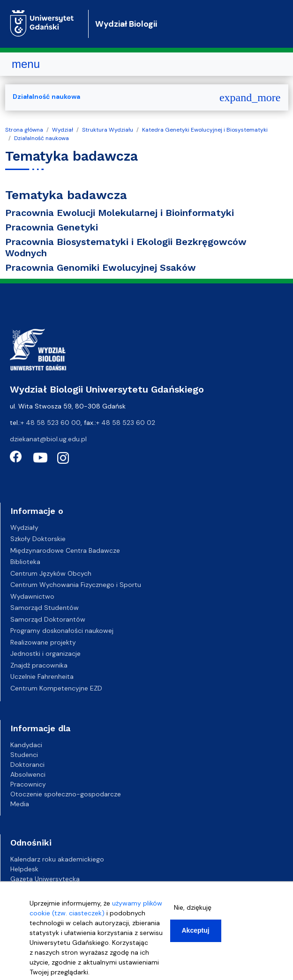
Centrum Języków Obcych (51, 573)
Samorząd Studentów (45, 608)
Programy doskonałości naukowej (62, 631)
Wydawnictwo (32, 596)
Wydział (63, 130)
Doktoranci (27, 765)
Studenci (24, 755)
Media (20, 804)
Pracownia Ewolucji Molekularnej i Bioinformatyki (120, 213)
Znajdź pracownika (39, 665)
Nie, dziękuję (193, 910)
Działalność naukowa (41, 138)
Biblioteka (25, 562)
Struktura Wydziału (108, 130)
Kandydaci (26, 745)
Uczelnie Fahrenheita (42, 676)
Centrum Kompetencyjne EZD (56, 688)
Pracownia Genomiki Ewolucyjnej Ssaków (101, 267)
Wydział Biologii (126, 24)
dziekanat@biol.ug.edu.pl (48, 439)
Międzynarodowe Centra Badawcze (65, 550)
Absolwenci (28, 774)
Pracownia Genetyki (52, 227)
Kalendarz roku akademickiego (57, 859)
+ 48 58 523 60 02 (126, 423)
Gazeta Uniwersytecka (45, 879)
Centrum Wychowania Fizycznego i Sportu (76, 585)
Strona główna (24, 130)
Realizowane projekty (43, 642)
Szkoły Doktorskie (38, 539)
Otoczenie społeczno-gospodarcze (66, 794)
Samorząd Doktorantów (48, 619)
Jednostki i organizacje (45, 653)
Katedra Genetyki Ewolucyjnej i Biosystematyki (205, 130)
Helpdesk (24, 869)
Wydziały (24, 527)
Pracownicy (28, 784)
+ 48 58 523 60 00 (51, 423)
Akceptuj (196, 933)
